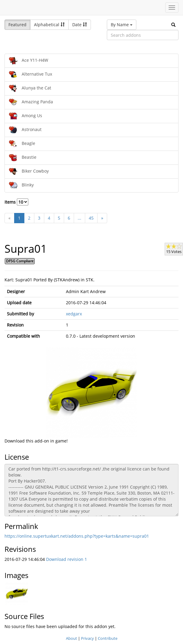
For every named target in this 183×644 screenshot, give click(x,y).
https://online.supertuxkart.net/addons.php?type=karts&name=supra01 (77, 536)
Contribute (108, 638)
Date (80, 25)
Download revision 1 (67, 559)
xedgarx (74, 314)
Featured (17, 25)
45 (91, 218)
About (71, 638)
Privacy (87, 638)
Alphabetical (49, 25)
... (79, 218)
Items (16, 202)
